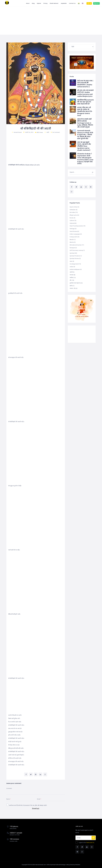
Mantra (72, 242)
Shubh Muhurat (49, 3)
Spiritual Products (75, 255)
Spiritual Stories (74, 258)
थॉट (71, 279)
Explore (34, 3)
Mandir (72, 239)
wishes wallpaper (75, 268)
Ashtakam (73, 210)
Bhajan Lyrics (73, 215)
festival (72, 223)
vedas (71, 266)
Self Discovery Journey (76, 249)
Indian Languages (75, 234)
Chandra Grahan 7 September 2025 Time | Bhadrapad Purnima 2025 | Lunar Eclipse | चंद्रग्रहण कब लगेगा (85, 159)
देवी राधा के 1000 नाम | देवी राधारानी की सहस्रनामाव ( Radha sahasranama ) (85, 84)
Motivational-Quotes (75, 244)
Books (72, 218)
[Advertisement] (51, 21)
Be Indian (72, 212)
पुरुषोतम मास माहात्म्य (75, 282)
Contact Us (67, 3)
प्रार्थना (71, 284)
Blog (28, 3)
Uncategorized (74, 263)
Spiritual (72, 252)
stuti (71, 260)
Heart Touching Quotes (76, 226)
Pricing (41, 3)
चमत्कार (72, 274)
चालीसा (71, 276)
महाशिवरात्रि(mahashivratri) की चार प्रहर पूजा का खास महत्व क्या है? (88, 102)
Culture (72, 220)
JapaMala (59, 3)
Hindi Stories (73, 231)
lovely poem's (74, 236)
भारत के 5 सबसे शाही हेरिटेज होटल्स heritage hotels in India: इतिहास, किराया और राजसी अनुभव (85, 123)
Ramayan (72, 247)
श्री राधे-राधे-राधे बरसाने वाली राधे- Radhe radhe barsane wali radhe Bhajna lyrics (85, 93)
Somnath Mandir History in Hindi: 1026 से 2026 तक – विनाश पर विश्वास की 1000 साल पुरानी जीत (85, 134)
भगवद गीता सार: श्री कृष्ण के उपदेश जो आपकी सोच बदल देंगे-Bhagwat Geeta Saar (85, 111)
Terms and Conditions (93, 843)
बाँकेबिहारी (13, 678)
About (23, 3)
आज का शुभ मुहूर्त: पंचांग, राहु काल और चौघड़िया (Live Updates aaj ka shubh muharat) (84, 146)
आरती (48, 132)
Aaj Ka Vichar (73, 207)
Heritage (72, 228)
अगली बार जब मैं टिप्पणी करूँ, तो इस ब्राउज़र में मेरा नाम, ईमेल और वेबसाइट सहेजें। (28, 805)
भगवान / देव (73, 287)
